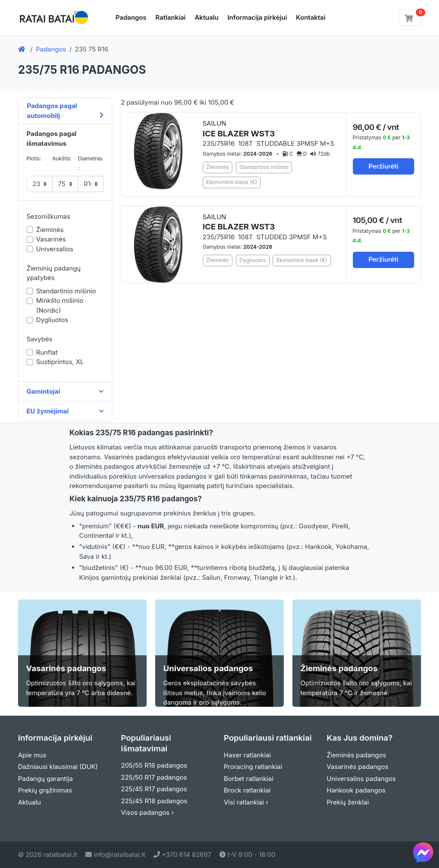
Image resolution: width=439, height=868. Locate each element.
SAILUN (239, 129)
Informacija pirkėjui (257, 17)
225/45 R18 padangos (154, 801)
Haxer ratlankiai (247, 755)
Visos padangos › (147, 812)
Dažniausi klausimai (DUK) (58, 767)
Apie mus (32, 755)
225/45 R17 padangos (154, 789)
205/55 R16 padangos (154, 765)
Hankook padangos (356, 790)
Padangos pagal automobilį (65, 111)
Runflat (47, 352)
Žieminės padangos (356, 755)
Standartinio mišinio (66, 291)
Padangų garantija (45, 779)
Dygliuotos (52, 320)
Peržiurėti (383, 166)
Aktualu (207, 17)
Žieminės (50, 230)
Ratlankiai (171, 17)
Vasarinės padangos (358, 767)
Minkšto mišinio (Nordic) (60, 305)
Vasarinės (51, 239)
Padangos (131, 17)
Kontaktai (311, 17)
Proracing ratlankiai (253, 767)
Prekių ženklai (348, 802)
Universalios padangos (361, 779)
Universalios (55, 249)
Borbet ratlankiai (249, 779)
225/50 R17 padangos (154, 777)
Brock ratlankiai (247, 790)
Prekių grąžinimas (45, 790)
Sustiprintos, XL (60, 362)
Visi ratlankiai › (246, 802)
